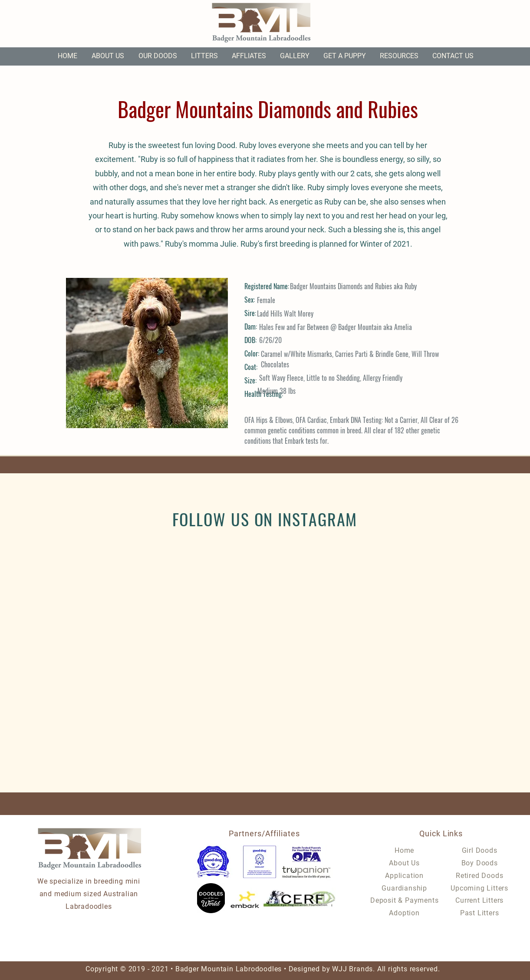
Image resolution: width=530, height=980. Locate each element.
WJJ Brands (352, 969)
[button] (158, 56)
